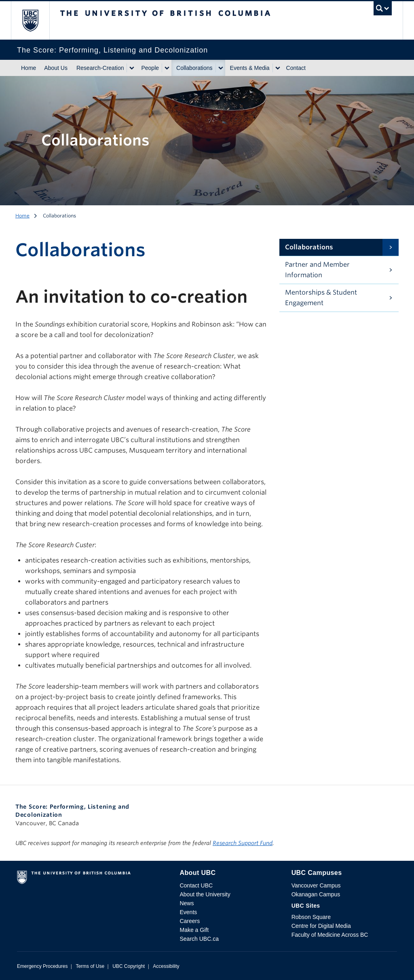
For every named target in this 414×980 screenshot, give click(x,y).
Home (29, 68)
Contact (296, 68)
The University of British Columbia (36, 20)
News (187, 903)
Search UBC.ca (199, 939)
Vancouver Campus (316, 885)
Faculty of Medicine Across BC (330, 935)
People (150, 68)
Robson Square (311, 917)
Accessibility (166, 966)
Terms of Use (90, 966)
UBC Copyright (129, 966)
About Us (56, 68)
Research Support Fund (243, 843)
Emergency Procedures (42, 966)
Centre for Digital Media (321, 926)
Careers (190, 921)
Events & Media (250, 68)
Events (188, 912)
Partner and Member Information (317, 270)
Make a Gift (194, 930)
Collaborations (194, 68)
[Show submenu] (131, 68)
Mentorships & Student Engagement (321, 298)
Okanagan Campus (316, 894)
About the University (205, 894)
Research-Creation (100, 68)
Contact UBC (196, 885)
